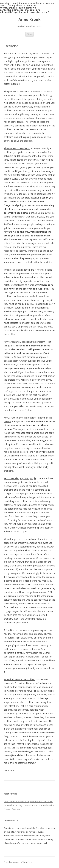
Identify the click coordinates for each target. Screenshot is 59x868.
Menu (29, 34)
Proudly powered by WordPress (18, 862)
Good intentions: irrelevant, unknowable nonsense (28, 801)
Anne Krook (29, 20)
